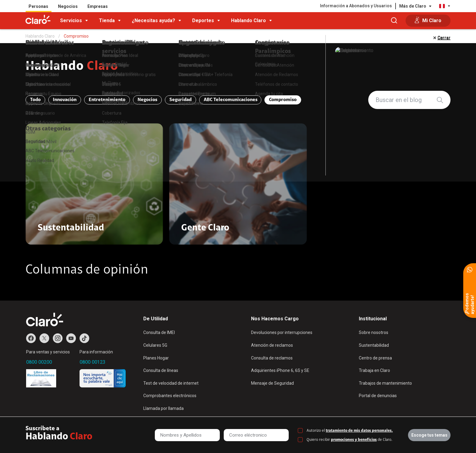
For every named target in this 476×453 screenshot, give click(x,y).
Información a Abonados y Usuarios (356, 6)
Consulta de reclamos (272, 358)
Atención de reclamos (272, 345)
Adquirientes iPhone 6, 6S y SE (280, 370)
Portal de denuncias (378, 396)
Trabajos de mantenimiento (385, 383)
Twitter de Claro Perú (44, 338)
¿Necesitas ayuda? (153, 20)
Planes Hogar (156, 358)
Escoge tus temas (429, 435)
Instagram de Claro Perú (58, 338)
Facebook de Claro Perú (31, 338)
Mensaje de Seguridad (272, 383)
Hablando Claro (248, 20)
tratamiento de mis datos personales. (359, 431)
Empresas (98, 6)
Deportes (203, 20)
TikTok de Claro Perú (84, 338)
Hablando (72, 67)
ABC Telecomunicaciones (231, 100)
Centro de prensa (375, 358)
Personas (38, 6)
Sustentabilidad (374, 345)
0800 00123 (92, 362)
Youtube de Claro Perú (71, 338)
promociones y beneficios (354, 440)
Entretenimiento (107, 100)
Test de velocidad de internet (171, 383)
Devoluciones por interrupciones (282, 332)
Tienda (107, 20)
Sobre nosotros (374, 332)
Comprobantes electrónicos (170, 396)
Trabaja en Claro (374, 370)
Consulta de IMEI (159, 332)
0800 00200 (39, 362)
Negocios (68, 6)
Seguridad (180, 100)
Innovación (65, 100)
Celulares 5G (155, 345)
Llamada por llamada (163, 408)
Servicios (71, 20)
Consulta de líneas (161, 370)
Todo (35, 100)
